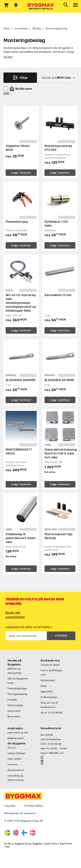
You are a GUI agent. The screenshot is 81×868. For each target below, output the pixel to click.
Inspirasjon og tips (18, 732)
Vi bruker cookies (33, 806)
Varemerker (14, 711)
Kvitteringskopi (49, 697)
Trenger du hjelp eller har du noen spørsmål (35, 602)
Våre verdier (15, 759)
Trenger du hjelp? (50, 665)
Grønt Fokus (51, 844)
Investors (13, 764)
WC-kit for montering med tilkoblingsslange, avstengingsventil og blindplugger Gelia (21, 303)
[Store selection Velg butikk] (16, 5)
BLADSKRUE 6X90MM (21, 380)
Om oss (12, 748)
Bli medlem (14, 716)
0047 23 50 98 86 (51, 744)
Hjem (7, 28)
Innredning (21, 28)
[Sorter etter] (58, 78)
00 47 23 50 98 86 (52, 713)
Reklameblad (15, 705)
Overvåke (61, 636)
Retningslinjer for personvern (20, 813)
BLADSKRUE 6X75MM (59, 380)
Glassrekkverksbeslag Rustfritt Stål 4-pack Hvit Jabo (61, 454)
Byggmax (37, 844)
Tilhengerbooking (17, 694)
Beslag (37, 28)
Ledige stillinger (17, 753)
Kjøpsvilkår (47, 691)
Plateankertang (17, 222)
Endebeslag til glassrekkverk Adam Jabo (21, 538)
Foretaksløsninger (17, 688)
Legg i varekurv (21, 173)
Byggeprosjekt (16, 738)
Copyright (10, 806)
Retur (44, 686)
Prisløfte (12, 700)
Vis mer (8, 57)
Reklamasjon (48, 680)
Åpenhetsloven (16, 770)
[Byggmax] (41, 6)
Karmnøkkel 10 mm (58, 295)
